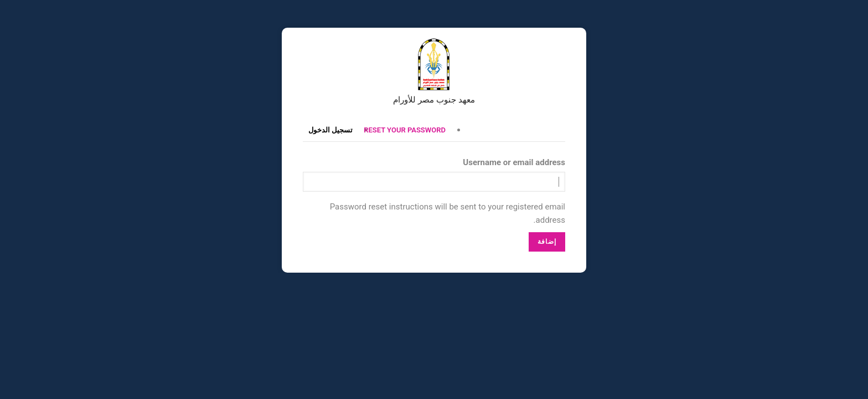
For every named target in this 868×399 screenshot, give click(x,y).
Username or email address (514, 162)
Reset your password (405, 130)
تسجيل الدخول (330, 130)
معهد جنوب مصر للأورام (434, 100)
